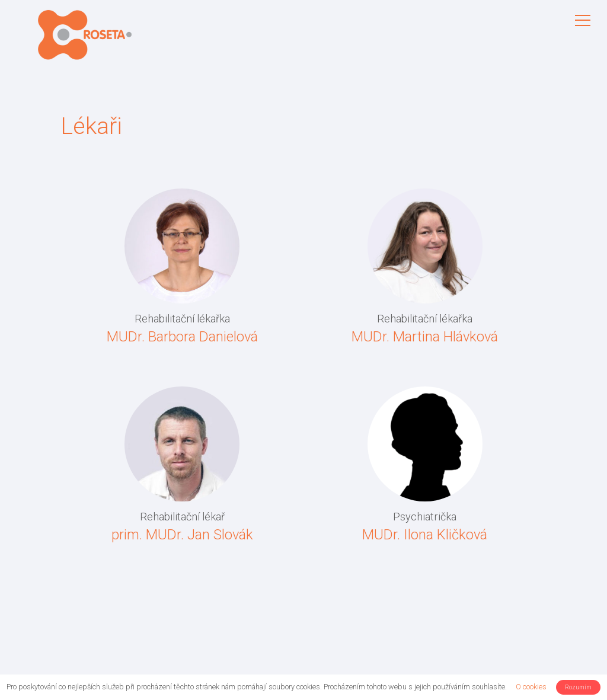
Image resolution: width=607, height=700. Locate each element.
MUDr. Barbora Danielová (182, 337)
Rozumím (578, 687)
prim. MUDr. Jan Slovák (182, 535)
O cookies (531, 687)
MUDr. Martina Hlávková (425, 337)
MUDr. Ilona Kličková (425, 535)
